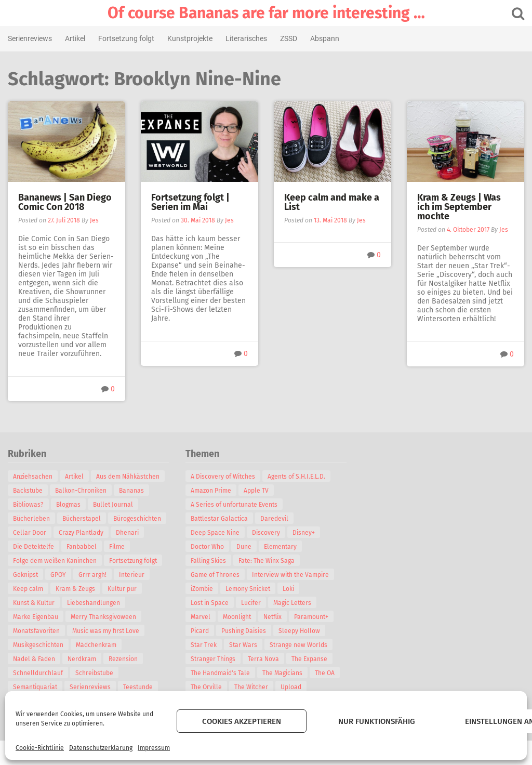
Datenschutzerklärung (101, 748)
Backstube (28, 491)
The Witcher (251, 687)
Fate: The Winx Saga (267, 561)
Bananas (131, 491)
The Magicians (282, 673)
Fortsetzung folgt (126, 38)
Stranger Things (213, 659)
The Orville (206, 687)
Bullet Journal (113, 505)
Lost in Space (210, 603)
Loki (288, 589)
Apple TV (256, 491)
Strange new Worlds (298, 645)
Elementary (280, 547)
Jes (94, 220)
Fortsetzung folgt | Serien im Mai (190, 202)
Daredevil (274, 519)
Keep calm (28, 589)
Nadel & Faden (34, 659)
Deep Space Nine (215, 533)
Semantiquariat (35, 687)
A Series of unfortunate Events (234, 505)
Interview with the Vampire (290, 575)
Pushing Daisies (244, 631)
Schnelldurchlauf (38, 673)
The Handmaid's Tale (220, 673)
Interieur (132, 575)
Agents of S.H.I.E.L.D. (296, 477)
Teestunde (138, 687)
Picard (200, 631)
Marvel (201, 617)
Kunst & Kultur (34, 603)
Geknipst (25, 575)
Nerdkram (82, 659)
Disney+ (304, 533)
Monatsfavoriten (36, 631)
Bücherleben (31, 519)
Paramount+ (311, 617)
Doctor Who (207, 547)
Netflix (272, 617)
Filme (117, 547)
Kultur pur (122, 589)
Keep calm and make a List (332, 202)
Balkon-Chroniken (81, 491)
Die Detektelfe (34, 547)
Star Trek (204, 645)
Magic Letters (292, 603)
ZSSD (289, 38)
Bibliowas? (28, 505)
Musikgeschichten (38, 645)
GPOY (58, 575)
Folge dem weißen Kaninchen (55, 561)
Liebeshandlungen (94, 603)
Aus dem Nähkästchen (128, 477)
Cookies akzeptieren (242, 721)
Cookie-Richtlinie (40, 748)
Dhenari (127, 533)
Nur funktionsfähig (377, 721)
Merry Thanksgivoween (103, 617)
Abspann (325, 38)
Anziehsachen (33, 477)
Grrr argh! (92, 575)
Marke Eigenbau (36, 617)
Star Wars (243, 645)
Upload (291, 687)
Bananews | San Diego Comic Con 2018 (65, 202)
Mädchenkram (96, 645)
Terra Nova (263, 659)
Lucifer (251, 603)
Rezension (123, 659)
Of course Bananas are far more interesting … (266, 13)
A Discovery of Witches (223, 477)
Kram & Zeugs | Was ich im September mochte (459, 207)
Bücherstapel (82, 519)
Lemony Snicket (248, 589)
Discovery (266, 533)
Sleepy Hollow (299, 631)
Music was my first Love (106, 631)
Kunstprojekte (190, 38)
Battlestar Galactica (219, 519)
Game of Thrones (215, 575)
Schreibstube (94, 673)
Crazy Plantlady (81, 533)
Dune (244, 547)
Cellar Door (30, 533)
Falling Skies (208, 561)
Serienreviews (30, 38)
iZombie (202, 589)
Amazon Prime (211, 491)
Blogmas (68, 505)
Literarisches (246, 38)
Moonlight (237, 617)
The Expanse (309, 659)
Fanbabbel (82, 547)
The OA (325, 673)
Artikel (75, 38)
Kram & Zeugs (75, 589)
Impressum (154, 748)
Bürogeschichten (137, 519)
